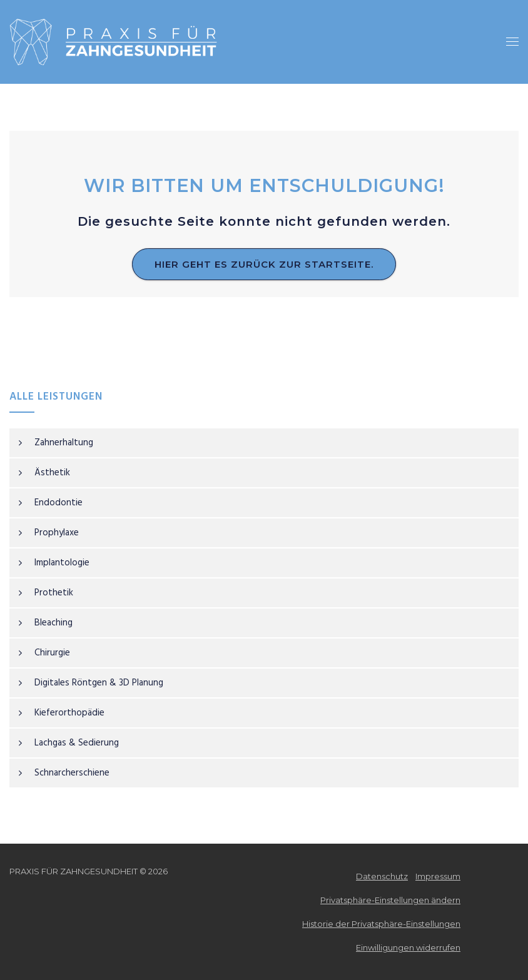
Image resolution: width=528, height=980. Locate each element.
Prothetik (54, 593)
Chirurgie (52, 653)
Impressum (438, 876)
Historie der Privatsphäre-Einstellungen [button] (381, 924)
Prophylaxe (57, 533)
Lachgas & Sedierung (77, 743)
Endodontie (58, 503)
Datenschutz (382, 876)
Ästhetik (52, 473)
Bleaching (53, 623)
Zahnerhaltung (64, 443)
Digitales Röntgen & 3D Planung (99, 683)
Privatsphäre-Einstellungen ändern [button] (390, 900)
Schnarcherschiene (72, 773)
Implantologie (62, 563)
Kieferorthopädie (69, 713)
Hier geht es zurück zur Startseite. (264, 264)
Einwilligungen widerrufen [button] (408, 947)
